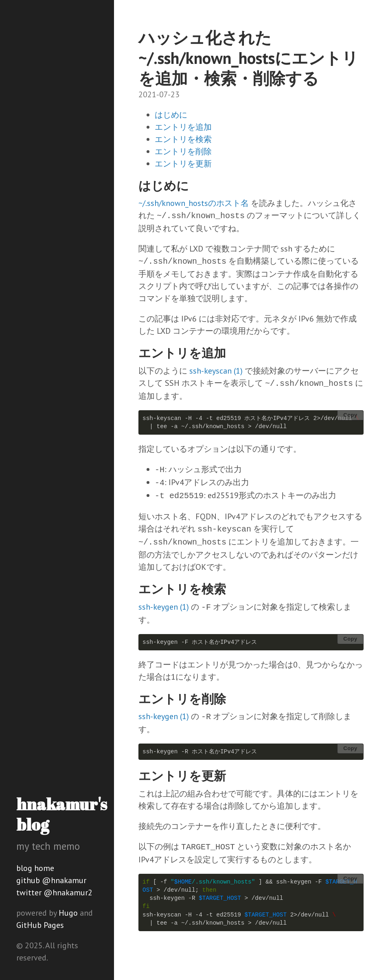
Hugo (68, 913)
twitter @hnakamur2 (54, 892)
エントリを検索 (183, 139)
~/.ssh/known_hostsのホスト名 (194, 203)
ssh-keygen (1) (164, 607)
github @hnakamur (51, 880)
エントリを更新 (183, 164)
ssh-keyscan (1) (216, 371)
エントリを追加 (183, 127)
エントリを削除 (183, 151)
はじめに (171, 115)
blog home (35, 868)
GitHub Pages (40, 925)
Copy (350, 415)
